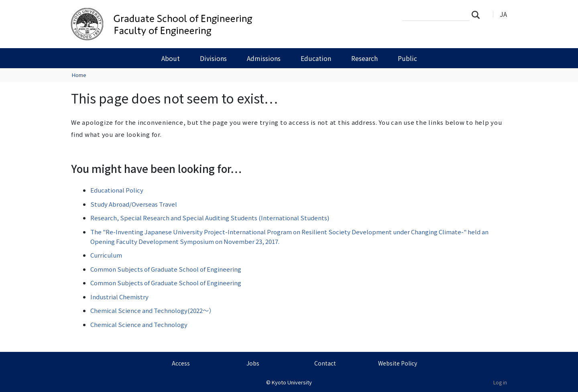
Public (407, 58)
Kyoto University (292, 382)
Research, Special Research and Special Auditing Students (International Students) (210, 218)
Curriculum (106, 255)
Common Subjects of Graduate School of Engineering (166, 269)
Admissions (264, 58)
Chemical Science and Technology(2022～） (153, 310)
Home (79, 75)
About (171, 58)
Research (364, 58)
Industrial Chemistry (119, 297)
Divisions (213, 58)
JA (503, 14)
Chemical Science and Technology (139, 324)
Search (478, 14)
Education (316, 58)
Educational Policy (117, 190)
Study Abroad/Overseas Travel (134, 204)
